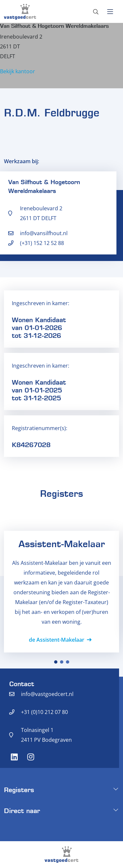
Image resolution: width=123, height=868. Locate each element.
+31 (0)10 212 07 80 (44, 712)
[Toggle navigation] (110, 12)
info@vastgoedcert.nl (47, 694)
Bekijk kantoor (18, 71)
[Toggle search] (96, 12)
